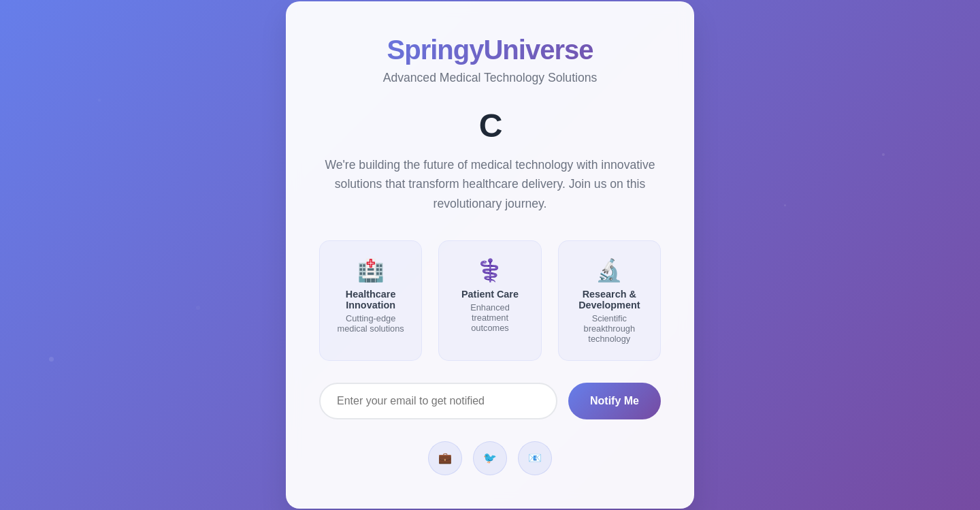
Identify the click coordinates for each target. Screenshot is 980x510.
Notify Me (615, 401)
